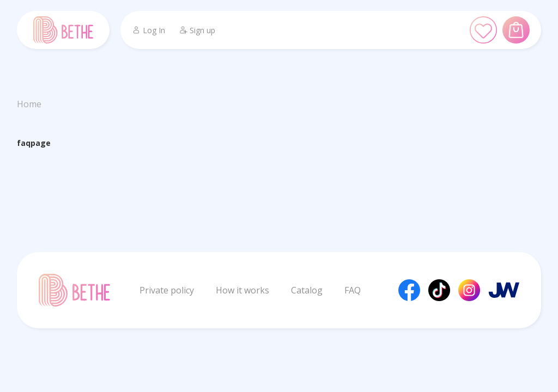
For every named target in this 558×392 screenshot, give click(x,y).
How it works (242, 290)
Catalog (307, 290)
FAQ (353, 290)
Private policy (167, 290)
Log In (148, 30)
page (41, 143)
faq (24, 143)
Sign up (197, 30)
